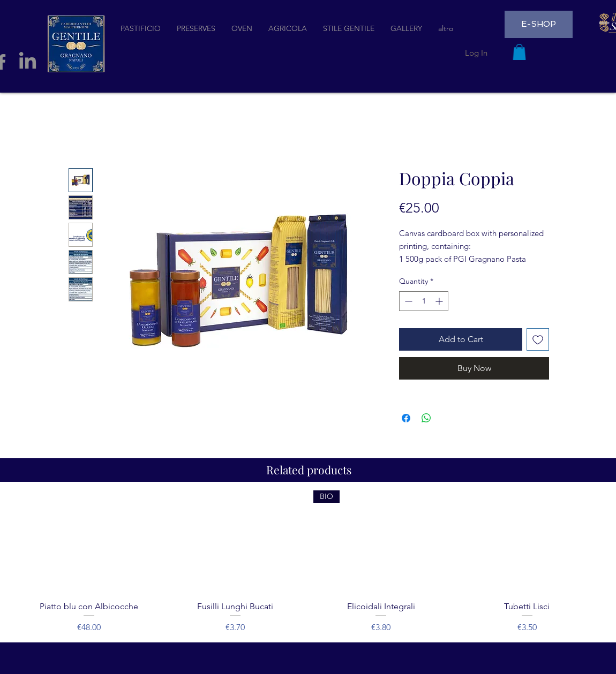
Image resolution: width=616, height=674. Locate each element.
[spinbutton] (424, 301)
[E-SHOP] (539, 24)
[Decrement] (407, 301)
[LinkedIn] (28, 62)
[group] (308, 562)
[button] (519, 52)
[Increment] (440, 301)
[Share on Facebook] (406, 418)
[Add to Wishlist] (538, 339)
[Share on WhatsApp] (426, 418)
